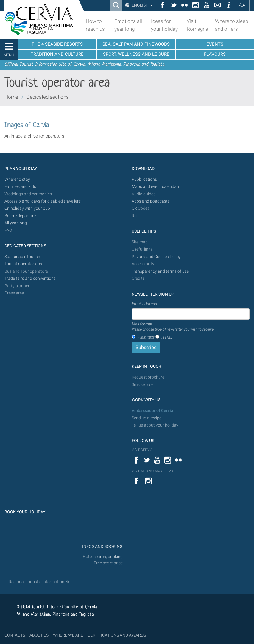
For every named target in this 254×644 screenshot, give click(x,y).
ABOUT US (39, 635)
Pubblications (144, 179)
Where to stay (17, 179)
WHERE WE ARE (68, 635)
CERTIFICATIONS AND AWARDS (117, 635)
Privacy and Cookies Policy (156, 257)
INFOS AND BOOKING (102, 547)
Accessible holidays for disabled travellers (43, 201)
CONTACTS (15, 635)
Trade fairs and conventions (30, 278)
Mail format (173, 327)
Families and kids (20, 187)
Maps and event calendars (156, 187)
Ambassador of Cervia (152, 411)
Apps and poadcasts (151, 201)
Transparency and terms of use (160, 271)
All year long (16, 223)
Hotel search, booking (103, 557)
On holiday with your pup (27, 208)
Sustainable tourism (23, 257)
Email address (144, 304)
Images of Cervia (27, 125)
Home (11, 97)
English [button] (142, 5)
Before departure (20, 216)
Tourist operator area (24, 264)
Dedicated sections (48, 97)
